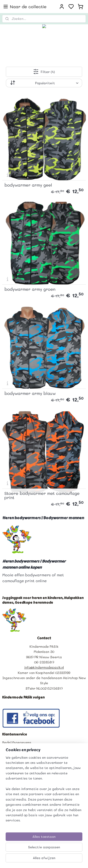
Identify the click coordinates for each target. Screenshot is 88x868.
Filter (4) (44, 72)
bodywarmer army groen (30, 289)
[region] (44, 791)
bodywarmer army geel (28, 185)
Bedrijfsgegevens (17, 742)
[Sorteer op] (44, 83)
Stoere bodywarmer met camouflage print (42, 495)
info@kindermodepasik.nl (44, 667)
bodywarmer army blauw (30, 393)
